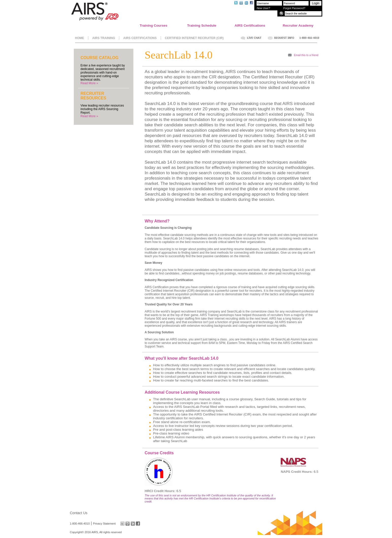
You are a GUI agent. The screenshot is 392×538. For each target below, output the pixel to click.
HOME (80, 38)
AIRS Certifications (250, 25)
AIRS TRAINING (104, 38)
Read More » (89, 83)
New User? (263, 8)
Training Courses (154, 25)
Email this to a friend (306, 55)
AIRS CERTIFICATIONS (140, 38)
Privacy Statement (104, 524)
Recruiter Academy (298, 25)
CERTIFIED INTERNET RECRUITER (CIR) (194, 38)
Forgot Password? (294, 8)
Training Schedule (202, 25)
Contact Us (79, 513)
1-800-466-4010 (80, 524)
